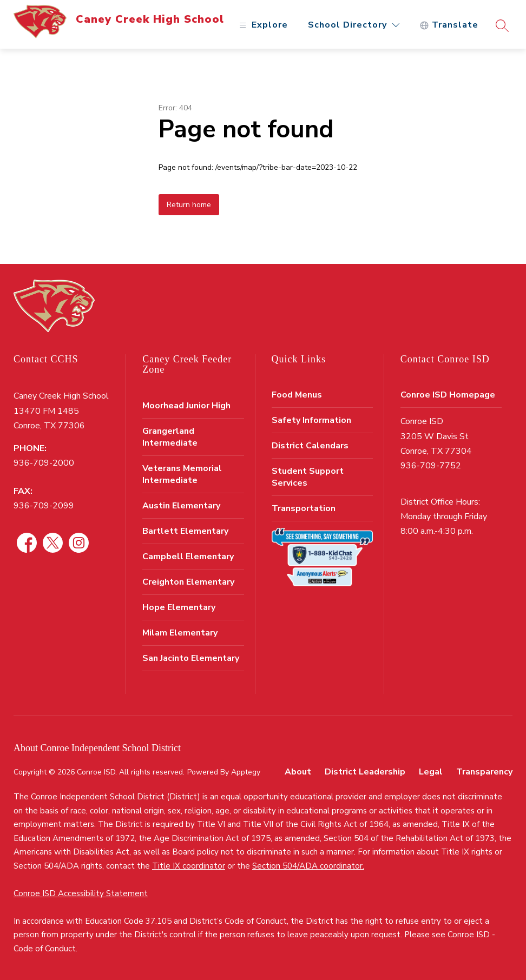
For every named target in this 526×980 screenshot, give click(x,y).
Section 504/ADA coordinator (307, 866)
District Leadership (365, 772)
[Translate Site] (449, 25)
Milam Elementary (180, 633)
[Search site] (502, 25)
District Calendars (310, 446)
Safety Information (311, 420)
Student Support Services (308, 477)
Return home (189, 205)
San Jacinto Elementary (191, 658)
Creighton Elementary (188, 582)
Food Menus (297, 395)
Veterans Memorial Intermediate (182, 474)
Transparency (484, 772)
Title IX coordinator (189, 866)
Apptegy (246, 772)
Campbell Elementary (188, 557)
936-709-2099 (44, 506)
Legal (431, 772)
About (298, 772)
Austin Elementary (181, 506)
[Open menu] (262, 25)
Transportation (304, 508)
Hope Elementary (179, 607)
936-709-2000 (44, 463)
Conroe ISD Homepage (448, 395)
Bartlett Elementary (185, 531)
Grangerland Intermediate (170, 437)
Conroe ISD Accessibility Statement (81, 893)
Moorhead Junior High (186, 406)
